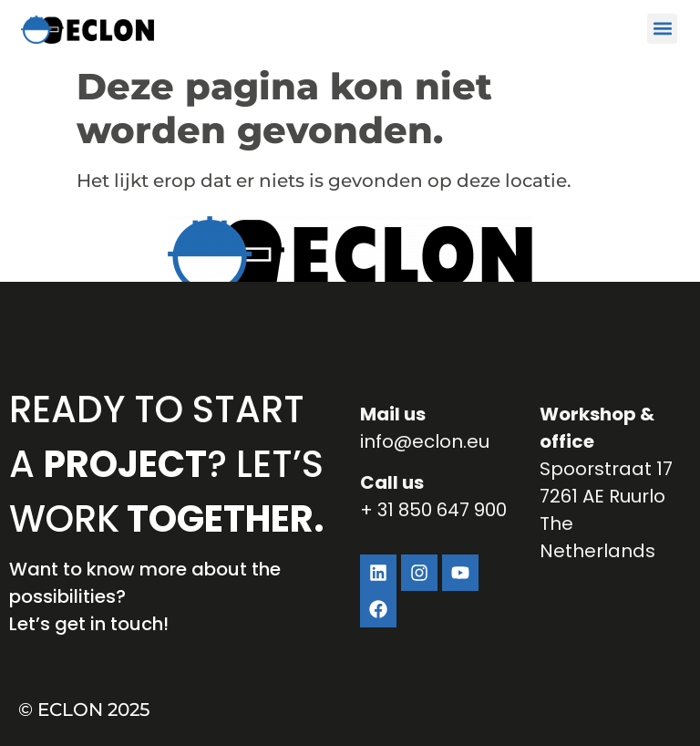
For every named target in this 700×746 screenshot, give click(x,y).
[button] (662, 29)
